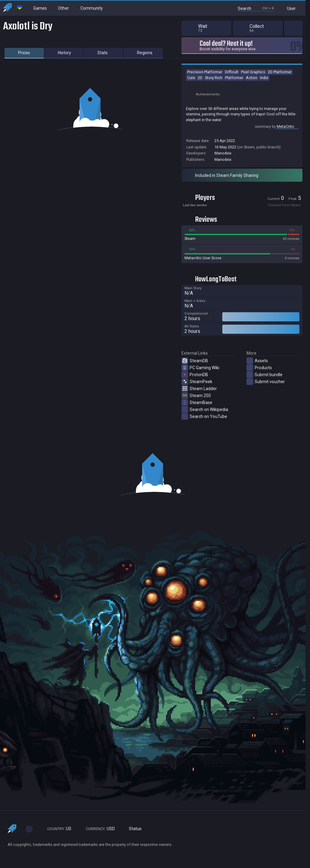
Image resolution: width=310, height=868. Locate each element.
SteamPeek (197, 382)
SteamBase (197, 403)
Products (259, 368)
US (57, 829)
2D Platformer (280, 72)
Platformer (234, 78)
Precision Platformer (205, 72)
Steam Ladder (199, 389)
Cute (191, 78)
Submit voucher (266, 382)
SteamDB (195, 361)
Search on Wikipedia (205, 409)
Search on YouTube (204, 416)
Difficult (232, 72)
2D (200, 78)
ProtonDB (195, 375)
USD (98, 829)
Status (133, 829)
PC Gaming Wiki (200, 368)
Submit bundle (264, 375)
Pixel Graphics (253, 72)
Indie (264, 78)
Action (252, 78)
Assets (257, 361)
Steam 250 (196, 396)
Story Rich (214, 78)
